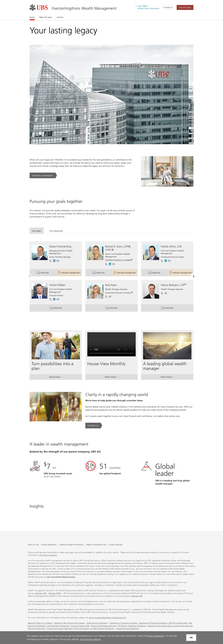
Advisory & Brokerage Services (103, 626)
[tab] (37, 231)
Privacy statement (49, 545)
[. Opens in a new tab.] (39, 8)
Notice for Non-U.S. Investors (40, 623)
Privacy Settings (116, 545)
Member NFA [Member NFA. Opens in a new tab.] (137, 596)
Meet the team (46, 17)
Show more (56, 378)
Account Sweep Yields (80, 626)
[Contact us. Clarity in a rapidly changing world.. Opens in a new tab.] (94, 426)
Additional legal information (72, 545)
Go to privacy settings (90, 639)
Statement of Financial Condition (124, 623)
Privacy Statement (156, 636)
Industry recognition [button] (70, 273)
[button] (58, 261)
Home (32, 17)
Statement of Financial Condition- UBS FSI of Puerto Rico (163, 623)
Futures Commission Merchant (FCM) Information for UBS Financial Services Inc (80, 629)
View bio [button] (46, 273)
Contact (60, 17)
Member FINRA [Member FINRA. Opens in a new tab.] (55, 593)
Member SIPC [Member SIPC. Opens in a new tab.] (41, 593)
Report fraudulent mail (96, 545)
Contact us (168, 7)
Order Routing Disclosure (97, 623)
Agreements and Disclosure (127, 629)
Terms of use (33, 545)
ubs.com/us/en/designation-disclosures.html (107, 618)
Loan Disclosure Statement (58, 626)
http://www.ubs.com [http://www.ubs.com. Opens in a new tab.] (48, 555)
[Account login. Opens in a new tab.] (185, 7)
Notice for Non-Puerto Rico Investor (70, 623)
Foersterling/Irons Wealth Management (84, 8)
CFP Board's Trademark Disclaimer (132, 626)
